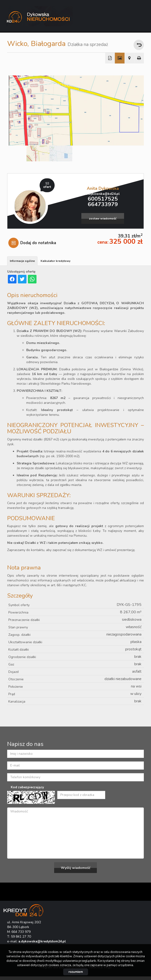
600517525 (103, 199)
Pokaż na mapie (129, 58)
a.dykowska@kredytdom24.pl (42, 941)
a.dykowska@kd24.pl (103, 194)
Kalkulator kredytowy (55, 261)
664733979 (103, 204)
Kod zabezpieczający (27, 787)
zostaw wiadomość (103, 218)
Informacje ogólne (22, 261)
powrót (139, 45)
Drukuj (139, 58)
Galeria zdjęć (120, 58)
